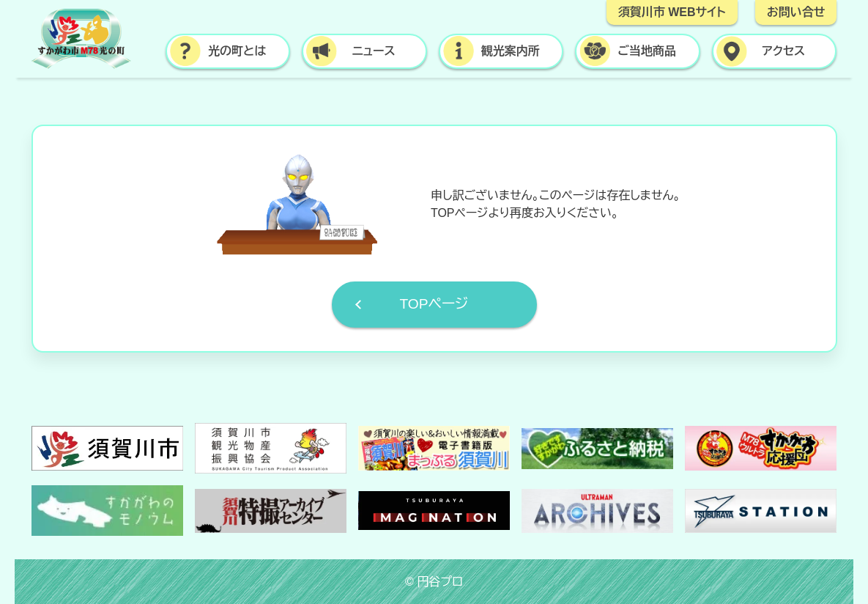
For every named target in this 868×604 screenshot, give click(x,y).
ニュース (374, 51)
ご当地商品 (647, 51)
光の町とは (237, 51)
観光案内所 (511, 51)
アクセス (783, 51)
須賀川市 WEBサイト (672, 12)
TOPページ (434, 304)
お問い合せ (796, 12)
